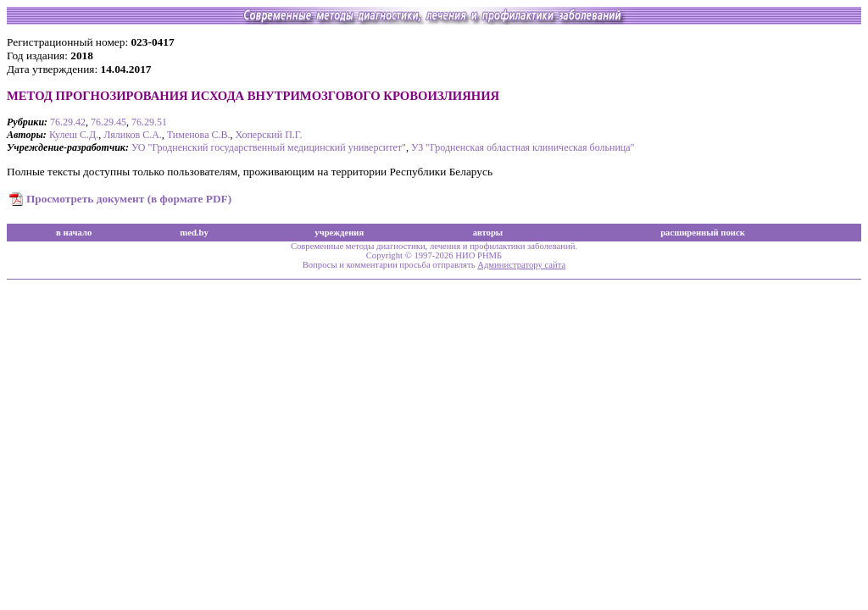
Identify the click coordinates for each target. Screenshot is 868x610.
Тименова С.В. (199, 135)
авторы (488, 233)
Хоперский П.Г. (268, 135)
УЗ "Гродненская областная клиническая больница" (523, 147)
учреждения (339, 233)
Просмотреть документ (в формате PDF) (129, 199)
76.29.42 (68, 122)
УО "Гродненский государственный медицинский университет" (269, 147)
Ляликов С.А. (133, 135)
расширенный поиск (703, 233)
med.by (194, 233)
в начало (74, 233)
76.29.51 (149, 122)
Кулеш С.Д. (74, 135)
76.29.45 (108, 122)
